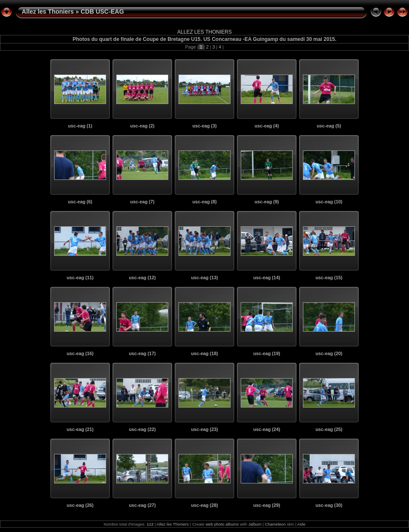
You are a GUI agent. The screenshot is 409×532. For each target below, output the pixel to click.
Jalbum (255, 524)
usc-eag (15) (329, 278)
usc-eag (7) (143, 202)
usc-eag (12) (142, 278)
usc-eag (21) (80, 429)
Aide (301, 524)
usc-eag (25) (329, 429)
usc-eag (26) (80, 505)
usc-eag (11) (80, 278)
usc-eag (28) (204, 505)
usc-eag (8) (205, 202)
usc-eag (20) (329, 353)
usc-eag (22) (142, 429)
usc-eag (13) (204, 278)
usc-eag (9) (267, 202)
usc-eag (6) (80, 202)
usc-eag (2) (143, 126)
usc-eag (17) (142, 353)
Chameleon (275, 524)
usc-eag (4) (267, 126)
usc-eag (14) (266, 278)
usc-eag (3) (205, 126)
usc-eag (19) (266, 353)
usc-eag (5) (329, 126)
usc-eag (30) (329, 505)
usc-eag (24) (266, 429)
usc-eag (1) (80, 126)
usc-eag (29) (266, 505)
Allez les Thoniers (48, 12)
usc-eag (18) (204, 353)
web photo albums (222, 524)
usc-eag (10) (329, 202)
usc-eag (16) (80, 353)
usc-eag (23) (204, 429)
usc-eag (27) (142, 505)
